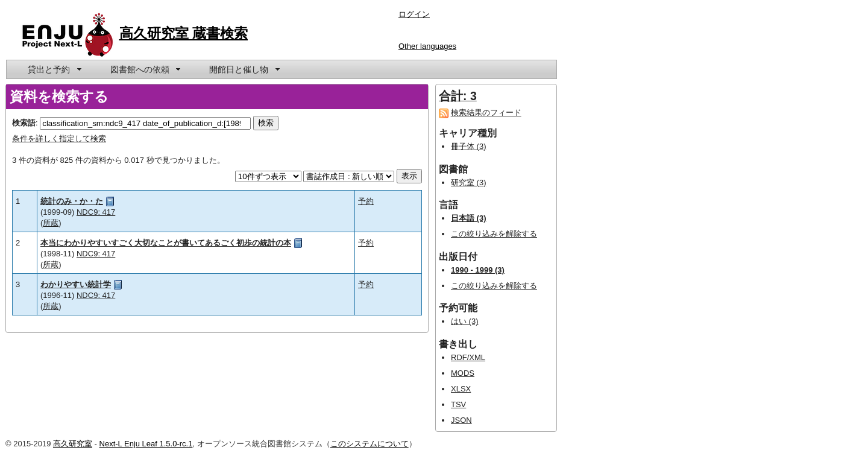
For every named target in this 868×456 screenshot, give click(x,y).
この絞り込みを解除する (494, 234)
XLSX (461, 389)
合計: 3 (458, 96)
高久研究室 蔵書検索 (184, 33)
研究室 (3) (469, 182)
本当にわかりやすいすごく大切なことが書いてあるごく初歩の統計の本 (166, 243)
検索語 (24, 123)
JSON (461, 420)
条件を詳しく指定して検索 (59, 138)
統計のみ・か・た (72, 201)
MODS (463, 373)
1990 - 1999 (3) (478, 270)
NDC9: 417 (96, 212)
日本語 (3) (469, 218)
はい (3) (465, 321)
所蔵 (51, 223)
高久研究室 (73, 444)
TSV (458, 404)
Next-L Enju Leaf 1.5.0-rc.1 (146, 444)
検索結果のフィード (486, 112)
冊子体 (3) (469, 146)
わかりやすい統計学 (76, 284)
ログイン (414, 14)
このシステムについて (370, 444)
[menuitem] (54, 69)
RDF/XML (468, 357)
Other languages (427, 46)
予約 (366, 201)
